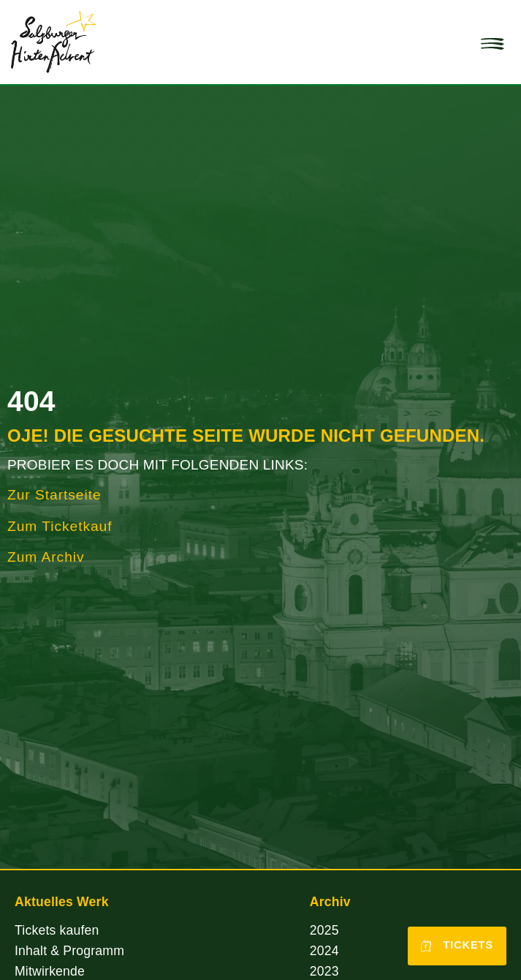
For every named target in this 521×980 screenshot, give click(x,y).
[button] (493, 42)
